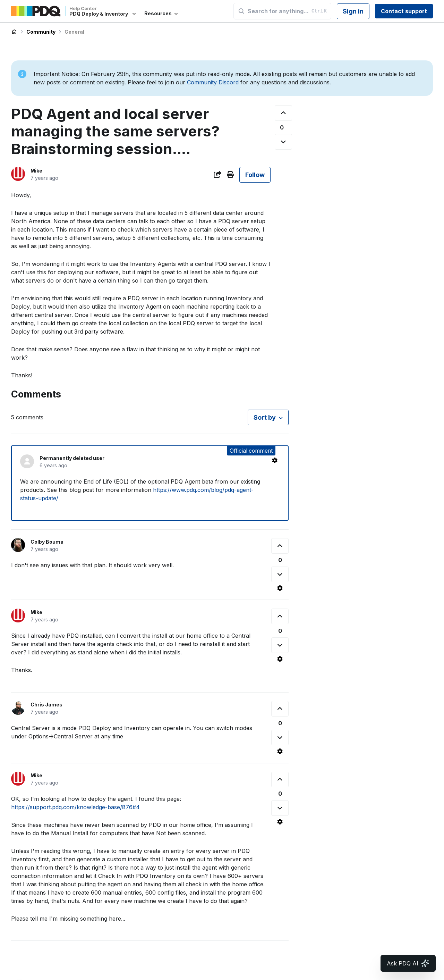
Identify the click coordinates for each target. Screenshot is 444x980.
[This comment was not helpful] (280, 574)
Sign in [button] (353, 11)
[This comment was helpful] (280, 546)
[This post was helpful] (283, 113)
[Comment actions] (275, 460)
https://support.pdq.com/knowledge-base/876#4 (75, 807)
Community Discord (213, 82)
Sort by (265, 417)
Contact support (404, 11)
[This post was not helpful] (283, 142)
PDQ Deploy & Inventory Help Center (14, 32)
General (74, 32)
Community (41, 32)
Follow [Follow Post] (255, 175)
